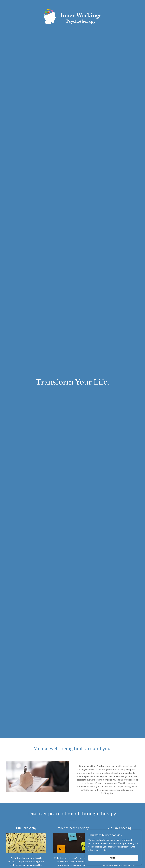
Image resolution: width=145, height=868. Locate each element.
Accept (113, 858)
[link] (72, 3)
